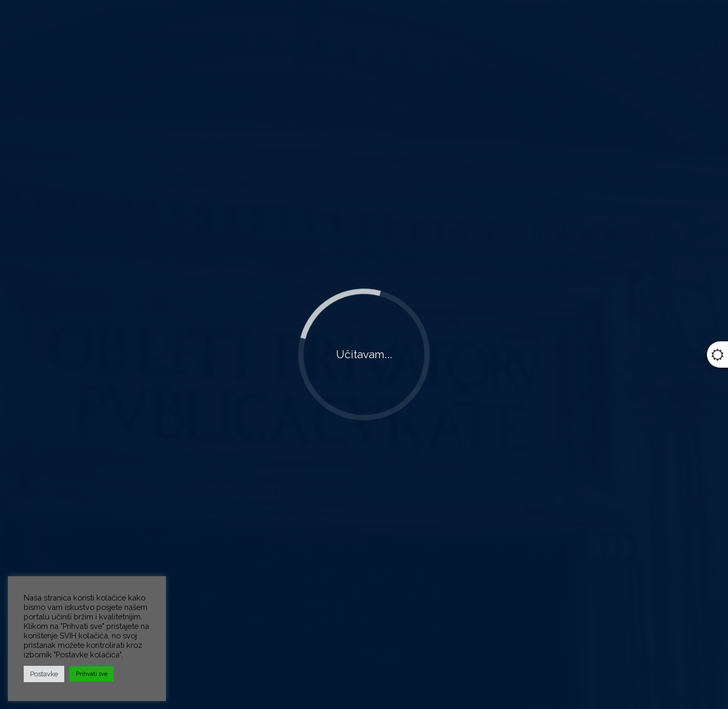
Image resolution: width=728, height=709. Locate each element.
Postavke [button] (44, 674)
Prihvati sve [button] (92, 674)
